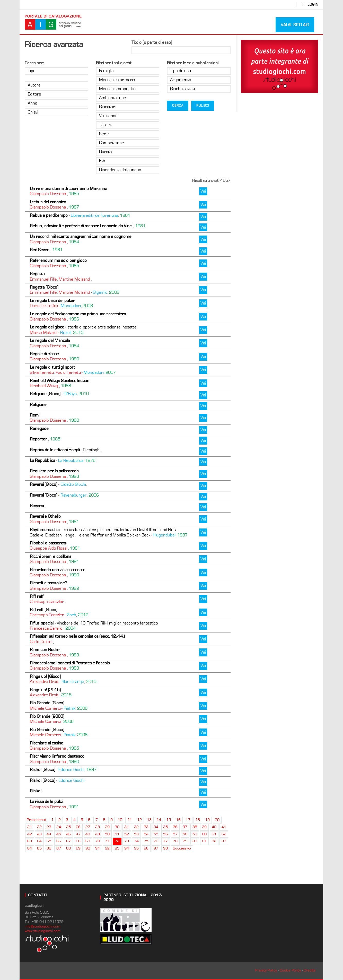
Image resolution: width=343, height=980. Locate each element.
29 (107, 827)
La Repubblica (42, 461)
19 (207, 820)
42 (30, 834)
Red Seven (40, 250)
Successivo (182, 848)
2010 (84, 394)
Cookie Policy (290, 970)
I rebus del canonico (48, 202)
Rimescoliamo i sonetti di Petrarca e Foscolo (70, 663)
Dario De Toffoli (44, 306)
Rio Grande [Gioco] (47, 703)
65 (49, 841)
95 (136, 848)
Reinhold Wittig (44, 386)
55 (156, 834)
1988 (66, 386)
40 (214, 827)
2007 (111, 372)
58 (185, 834)
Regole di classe (44, 354)
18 (198, 820)
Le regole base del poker (52, 301)
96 (146, 848)
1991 (74, 562)
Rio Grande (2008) (47, 716)
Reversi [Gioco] (44, 484)
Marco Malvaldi (43, 333)
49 (98, 834)
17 (188, 820)
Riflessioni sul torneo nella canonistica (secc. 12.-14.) (77, 636)
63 (30, 841)
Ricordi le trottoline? (49, 583)
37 (185, 827)
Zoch (72, 615)
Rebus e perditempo (49, 215)
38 (195, 827)
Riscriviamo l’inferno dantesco (57, 756)
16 (178, 820)
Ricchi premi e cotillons (51, 557)
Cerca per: (34, 63)
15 (169, 820)
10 (120, 820)
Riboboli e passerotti (49, 543)
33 (146, 827)
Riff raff (37, 596)
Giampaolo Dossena (48, 194)
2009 (114, 292)
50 (107, 834)
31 (127, 827)
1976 (90, 461)
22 (39, 827)
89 (78, 848)
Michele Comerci (45, 708)
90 (88, 848)
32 (136, 827)
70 (98, 841)
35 (165, 827)
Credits (310, 970)
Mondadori (71, 306)
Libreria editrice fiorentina (94, 215)
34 (156, 827)
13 (149, 820)
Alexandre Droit (44, 682)
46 (68, 834)
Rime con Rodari (45, 650)
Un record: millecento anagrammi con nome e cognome (81, 237)
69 (88, 841)
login (313, 5)
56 (165, 834)
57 (175, 834)
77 (165, 841)
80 (195, 841)
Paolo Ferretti (68, 372)
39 (204, 827)
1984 (74, 242)
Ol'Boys (70, 394)
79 (185, 841)
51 (117, 834)
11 (130, 820)
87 (59, 848)
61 (214, 834)
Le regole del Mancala (50, 341)
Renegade (39, 429)
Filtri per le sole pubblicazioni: (193, 63)
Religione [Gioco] (45, 394)
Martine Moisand (74, 279)
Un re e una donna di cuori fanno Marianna (68, 189)
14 (159, 820)
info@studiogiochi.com (42, 926)
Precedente (36, 820)
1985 (74, 194)
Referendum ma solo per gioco (58, 261)
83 (224, 841)
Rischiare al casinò (47, 743)
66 (59, 841)
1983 (74, 655)
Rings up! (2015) (45, 690)
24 (59, 827)
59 (195, 834)
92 (107, 848)
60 (204, 834)
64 (39, 841)
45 (59, 834)
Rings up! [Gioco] (45, 677)
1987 (74, 207)
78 (175, 841)
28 (98, 827)
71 (107, 841)
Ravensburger (74, 495)
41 (224, 827)
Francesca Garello (46, 628)
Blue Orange (73, 682)
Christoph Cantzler (47, 602)
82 (214, 841)
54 (146, 834)
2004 (71, 628)
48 (88, 834)
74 (136, 841)
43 (39, 834)
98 (165, 848)
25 (68, 827)
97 (156, 848)
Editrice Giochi (71, 770)
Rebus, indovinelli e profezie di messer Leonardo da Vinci (81, 226)
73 (127, 841)
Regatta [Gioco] (44, 287)
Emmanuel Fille (43, 279)
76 (156, 841)
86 (49, 848)
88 (68, 848)
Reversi (37, 506)
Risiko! (36, 791)
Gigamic (100, 292)
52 (127, 834)
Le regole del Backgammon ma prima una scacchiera (78, 314)
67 (68, 841)
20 (217, 820)
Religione (38, 405)
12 (139, 820)
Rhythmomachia (45, 530)
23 (49, 827)
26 (78, 827)
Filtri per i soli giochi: (114, 63)
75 (146, 841)
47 (78, 834)
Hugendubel (164, 535)
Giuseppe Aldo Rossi (48, 548)
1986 (74, 319)
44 (49, 834)
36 (175, 827)
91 (98, 848)
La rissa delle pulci (46, 802)
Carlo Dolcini (41, 642)
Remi (35, 415)
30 (117, 827)
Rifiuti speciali (42, 623)
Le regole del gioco (47, 327)
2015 (78, 333)
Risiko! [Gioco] (43, 770)
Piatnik (69, 708)
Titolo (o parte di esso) (152, 42)
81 (204, 841)
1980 (74, 359)
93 (117, 848)
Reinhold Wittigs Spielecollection (60, 381)
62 (224, 834)
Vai (203, 191)
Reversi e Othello (45, 516)
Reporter (38, 439)
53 (136, 834)
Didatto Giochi (73, 484)
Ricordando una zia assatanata (58, 570)
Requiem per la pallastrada (54, 471)
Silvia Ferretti (42, 372)
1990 (74, 575)
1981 (125, 215)
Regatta (37, 274)
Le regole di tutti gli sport (52, 367)
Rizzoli (66, 333)
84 (30, 848)
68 (78, 841)
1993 (74, 476)
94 (127, 848)
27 (88, 827)
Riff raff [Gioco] (44, 610)
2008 (88, 306)
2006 (94, 495)
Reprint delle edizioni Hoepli (55, 450)
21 (30, 827)
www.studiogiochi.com (43, 931)
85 (39, 848)
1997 (91, 770)
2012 (83, 615)
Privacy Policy (266, 970)
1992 (74, 588)
